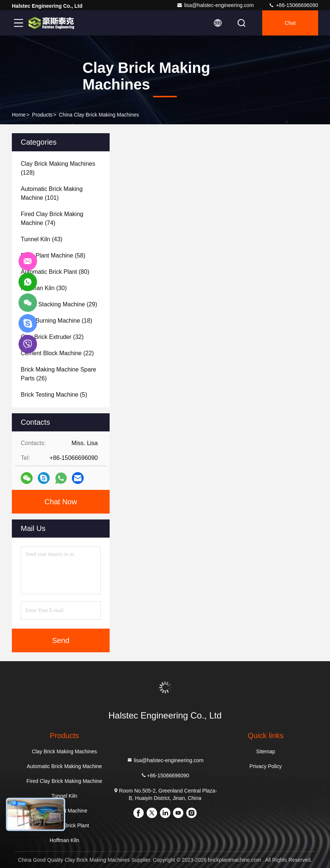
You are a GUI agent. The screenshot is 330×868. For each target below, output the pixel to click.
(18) (56, 321)
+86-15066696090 (293, 5)
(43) (41, 239)
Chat (290, 23)
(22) (57, 353)
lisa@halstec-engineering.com (215, 5)
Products (42, 115)
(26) (59, 374)
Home (19, 115)
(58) (53, 255)
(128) (58, 168)
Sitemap (266, 751)
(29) (59, 304)
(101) (52, 193)
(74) (52, 218)
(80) (55, 272)
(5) (54, 395)
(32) (52, 337)
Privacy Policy (266, 766)
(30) (44, 288)
